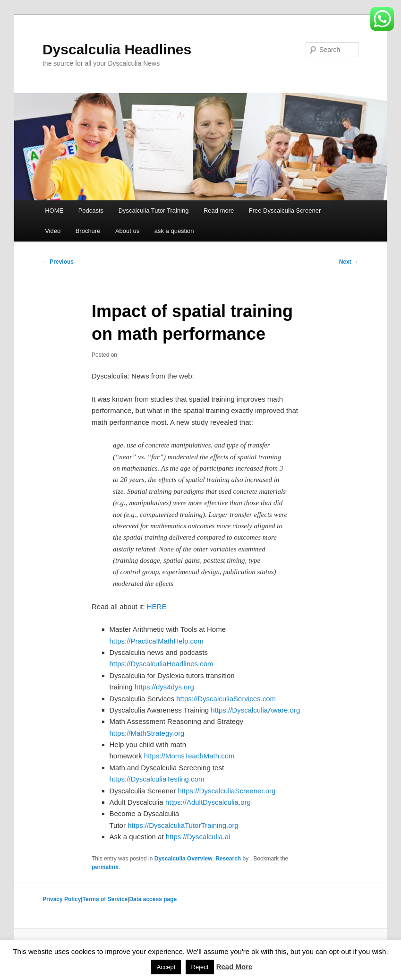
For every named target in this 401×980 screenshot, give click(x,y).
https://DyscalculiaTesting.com (157, 779)
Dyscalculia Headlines (117, 49)
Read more (219, 211)
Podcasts (91, 211)
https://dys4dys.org (164, 687)
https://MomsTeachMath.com (189, 756)
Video (53, 231)
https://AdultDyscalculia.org (208, 802)
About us (127, 231)
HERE (157, 606)
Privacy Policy (62, 899)
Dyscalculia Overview (183, 859)
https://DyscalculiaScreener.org (227, 791)
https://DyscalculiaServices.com (226, 699)
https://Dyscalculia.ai (198, 837)
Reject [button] (200, 967)
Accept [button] (166, 967)
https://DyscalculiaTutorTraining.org (183, 825)
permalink (105, 867)
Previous (58, 262)
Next (349, 262)
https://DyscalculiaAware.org (255, 710)
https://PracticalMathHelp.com (157, 641)
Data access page (153, 899)
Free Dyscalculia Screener (285, 211)
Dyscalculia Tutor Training (154, 211)
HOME (54, 211)
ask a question (174, 231)
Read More (235, 967)
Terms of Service (105, 899)
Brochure (88, 231)
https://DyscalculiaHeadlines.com (162, 664)
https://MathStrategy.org (147, 733)
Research (228, 859)
